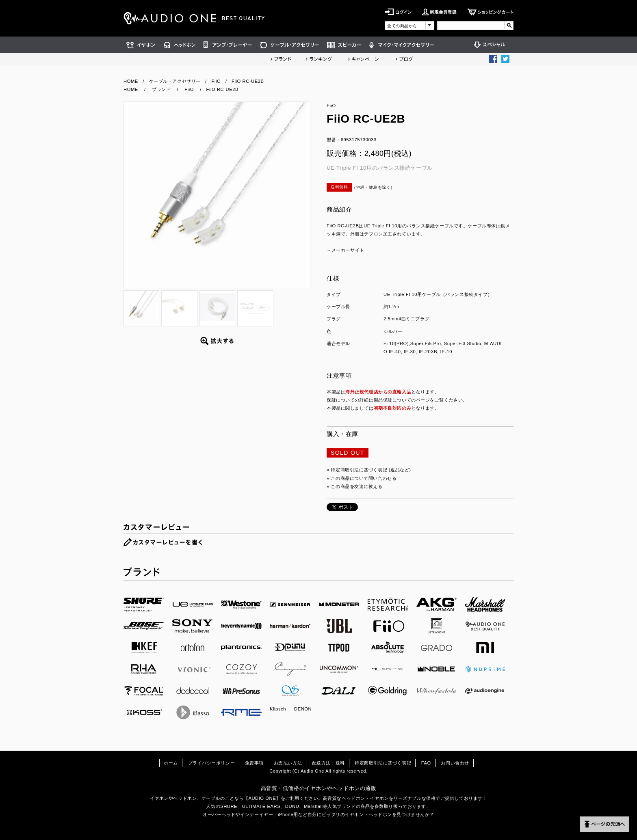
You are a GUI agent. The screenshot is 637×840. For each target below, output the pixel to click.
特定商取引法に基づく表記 (383, 763)
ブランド (281, 59)
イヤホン (142, 45)
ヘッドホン (180, 45)
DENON (303, 709)
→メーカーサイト (346, 250)
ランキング (319, 59)
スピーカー (344, 45)
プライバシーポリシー (212, 763)
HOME (131, 81)
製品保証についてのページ (402, 400)
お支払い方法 (288, 763)
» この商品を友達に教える (355, 486)
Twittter (505, 59)
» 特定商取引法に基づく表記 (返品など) (369, 470)
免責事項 (254, 763)
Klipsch (278, 709)
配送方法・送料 (328, 763)
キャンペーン (364, 59)
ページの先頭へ (604, 824)
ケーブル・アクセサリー (290, 45)
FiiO (216, 81)
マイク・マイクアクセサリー (402, 45)
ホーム (171, 763)
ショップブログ (404, 59)
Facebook (493, 59)
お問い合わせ (455, 763)
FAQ (426, 763)
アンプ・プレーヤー (228, 45)
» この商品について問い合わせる (362, 478)
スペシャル (492, 45)
